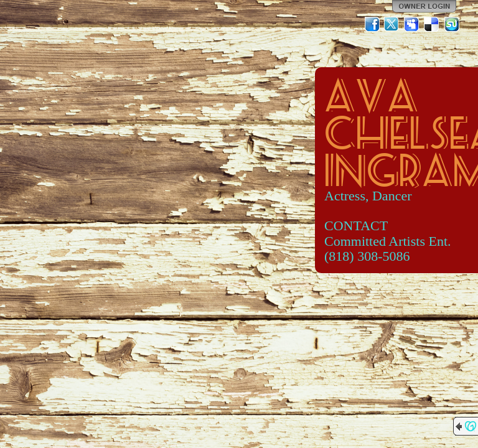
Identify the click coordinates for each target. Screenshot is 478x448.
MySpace (412, 24)
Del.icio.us (432, 24)
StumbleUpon (452, 24)
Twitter (392, 24)
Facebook (372, 24)
